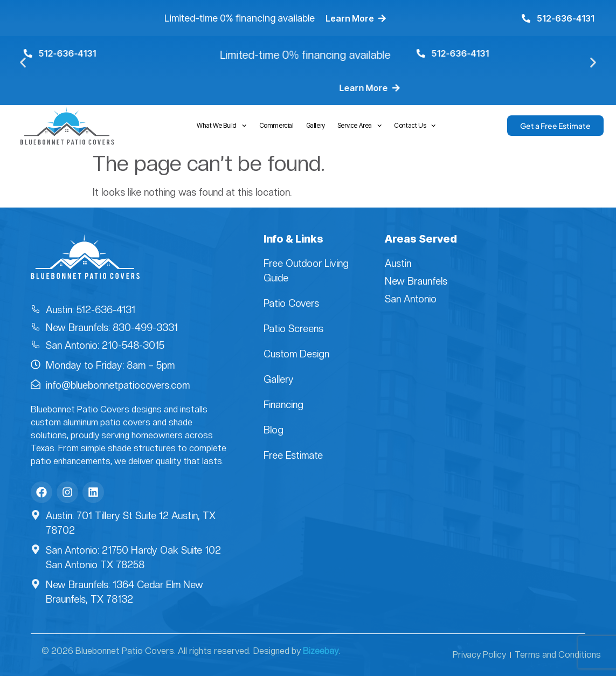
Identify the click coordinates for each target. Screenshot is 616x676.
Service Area (360, 126)
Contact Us (415, 126)
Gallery (316, 125)
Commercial (276, 125)
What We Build (222, 126)
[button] (23, 63)
